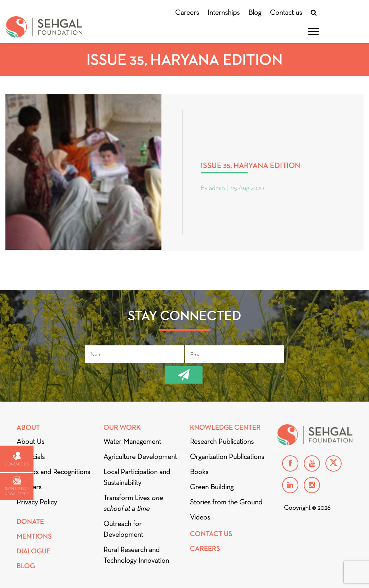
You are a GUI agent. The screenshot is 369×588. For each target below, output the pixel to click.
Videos (200, 517)
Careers (187, 12)
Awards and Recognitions (53, 472)
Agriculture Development (140, 456)
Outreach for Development (123, 529)
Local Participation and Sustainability (137, 477)
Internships (224, 12)
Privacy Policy (37, 502)
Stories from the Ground (226, 502)
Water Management (132, 441)
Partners (29, 487)
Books (199, 472)
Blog (255, 12)
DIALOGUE (34, 551)
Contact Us (211, 534)
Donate (30, 521)
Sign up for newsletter (17, 486)
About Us (30, 441)
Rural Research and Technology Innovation (136, 555)
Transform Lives (133, 503)
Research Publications (222, 441)
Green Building (212, 487)
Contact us (286, 12)
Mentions (34, 536)
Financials (31, 456)
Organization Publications (227, 456)
